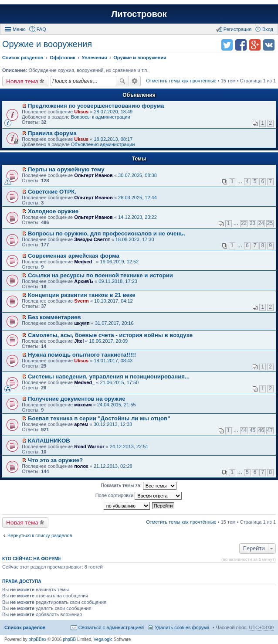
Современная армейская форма (74, 256)
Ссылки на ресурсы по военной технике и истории (100, 275)
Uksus (81, 112)
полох (81, 466)
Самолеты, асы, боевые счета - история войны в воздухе (110, 335)
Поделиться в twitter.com (227, 45)
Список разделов (25, 627)
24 (261, 223)
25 (270, 223)
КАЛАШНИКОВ (49, 441)
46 (261, 430)
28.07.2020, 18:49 (113, 112)
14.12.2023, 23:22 (137, 217)
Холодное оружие (53, 211)
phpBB (69, 639)
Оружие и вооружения (47, 44)
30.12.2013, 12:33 (113, 424)
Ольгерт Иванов (93, 175)
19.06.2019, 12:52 (120, 262)
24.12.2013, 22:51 (129, 446)
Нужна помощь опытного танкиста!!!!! (82, 355)
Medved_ (84, 262)
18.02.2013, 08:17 (113, 139)
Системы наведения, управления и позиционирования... (109, 377)
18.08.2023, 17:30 (135, 239)
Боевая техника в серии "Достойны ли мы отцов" (99, 418)
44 (244, 430)
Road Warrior (89, 446)
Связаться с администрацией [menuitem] (111, 627)
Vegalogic (103, 639)
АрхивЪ (84, 281)
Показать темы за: (139, 486)
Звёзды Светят (92, 239)
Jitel (79, 341)
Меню (19, 29)
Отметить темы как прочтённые (181, 81)
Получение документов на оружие (76, 399)
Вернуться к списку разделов (40, 535)
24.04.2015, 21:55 (117, 405)
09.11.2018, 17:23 (118, 281)
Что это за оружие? (55, 460)
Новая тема (22, 81)
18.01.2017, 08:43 (113, 361)
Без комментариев (54, 317)
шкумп (82, 323)
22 (244, 223)
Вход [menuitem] (268, 29)
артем (81, 424)
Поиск (122, 81)
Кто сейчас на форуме (32, 559)
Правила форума (52, 133)
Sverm (81, 301)
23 (253, 223)
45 (253, 430)
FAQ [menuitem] (41, 29)
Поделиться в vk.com (269, 45)
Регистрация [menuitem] (237, 29)
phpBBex (38, 639)
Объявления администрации (103, 144)
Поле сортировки (139, 496)
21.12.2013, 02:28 (113, 466)
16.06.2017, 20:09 (108, 341)
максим (83, 405)
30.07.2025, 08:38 (137, 175)
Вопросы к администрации (101, 117)
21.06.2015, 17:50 (120, 382)
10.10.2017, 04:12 (114, 301)
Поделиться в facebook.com (241, 45)
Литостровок (139, 14)
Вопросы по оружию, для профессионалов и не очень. (107, 233)
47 (270, 430)
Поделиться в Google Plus (255, 45)
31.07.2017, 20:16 (114, 323)
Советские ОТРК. (52, 192)
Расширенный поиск (135, 81)
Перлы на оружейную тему (66, 169)
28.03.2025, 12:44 (137, 198)
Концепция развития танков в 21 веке (82, 295)
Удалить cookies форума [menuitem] (182, 627)
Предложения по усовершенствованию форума (96, 106)
